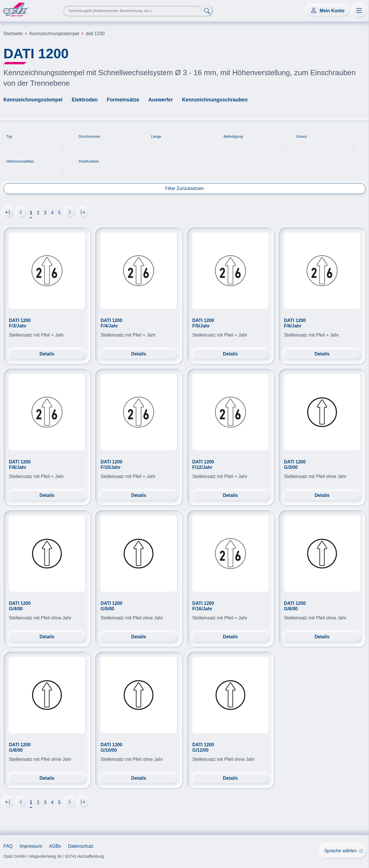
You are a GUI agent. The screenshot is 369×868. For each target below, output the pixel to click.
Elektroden (85, 100)
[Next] (8, 212)
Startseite (13, 34)
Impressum (31, 846)
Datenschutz (81, 846)
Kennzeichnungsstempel (54, 34)
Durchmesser (90, 136)
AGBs (55, 846)
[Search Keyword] (133, 11)
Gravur (302, 136)
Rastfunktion (89, 161)
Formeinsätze (123, 100)
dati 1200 (95, 34)
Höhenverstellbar (20, 161)
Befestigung (233, 136)
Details (47, 354)
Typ (9, 136)
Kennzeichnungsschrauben (215, 100)
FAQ (8, 846)
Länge (156, 136)
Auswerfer (161, 100)
